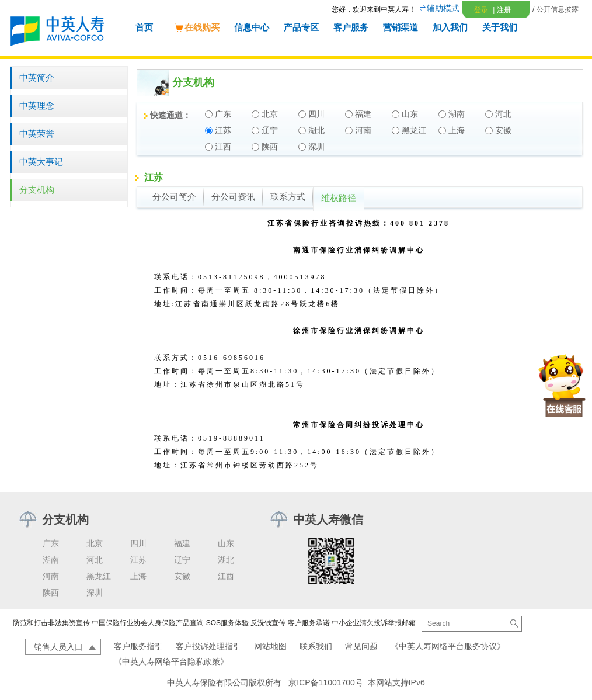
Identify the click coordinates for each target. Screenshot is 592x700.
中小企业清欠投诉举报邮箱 (374, 623)
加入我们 (450, 27)
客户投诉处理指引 (208, 646)
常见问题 (361, 646)
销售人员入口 (58, 647)
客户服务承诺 (309, 623)
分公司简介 (174, 197)
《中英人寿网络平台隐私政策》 (171, 661)
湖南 (51, 560)
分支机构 (37, 190)
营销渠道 (401, 27)
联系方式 (288, 197)
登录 (481, 10)
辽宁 (182, 560)
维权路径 (339, 198)
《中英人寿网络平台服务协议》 (448, 646)
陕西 (51, 592)
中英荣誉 (37, 134)
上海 (138, 576)
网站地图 (270, 646)
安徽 (182, 576)
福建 (182, 543)
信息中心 (252, 27)
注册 (502, 10)
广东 (51, 543)
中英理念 (37, 105)
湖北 (226, 560)
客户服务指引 (138, 646)
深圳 (95, 592)
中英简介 (37, 77)
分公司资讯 (233, 197)
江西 (226, 576)
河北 (95, 560)
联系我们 (316, 646)
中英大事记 (41, 162)
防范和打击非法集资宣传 (51, 623)
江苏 (138, 560)
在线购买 (196, 27)
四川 (138, 543)
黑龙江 (99, 576)
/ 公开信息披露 (556, 9)
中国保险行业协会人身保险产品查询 (148, 623)
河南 (51, 576)
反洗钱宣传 (268, 623)
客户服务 (351, 27)
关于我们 (500, 27)
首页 (144, 27)
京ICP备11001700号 (326, 682)
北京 (95, 543)
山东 (226, 543)
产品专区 (301, 27)
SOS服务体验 (227, 623)
